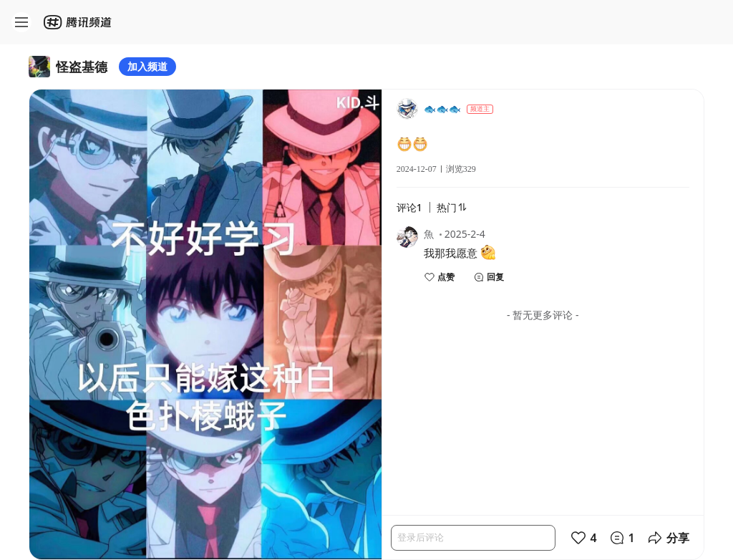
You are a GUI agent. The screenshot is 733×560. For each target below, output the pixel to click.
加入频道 (147, 66)
